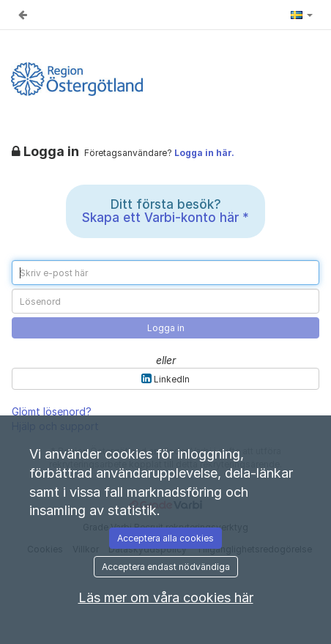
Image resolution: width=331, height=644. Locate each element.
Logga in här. (204, 153)
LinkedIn (165, 378)
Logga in (166, 328)
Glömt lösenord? (52, 411)
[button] (302, 15)
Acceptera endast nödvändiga (166, 567)
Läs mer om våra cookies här (166, 597)
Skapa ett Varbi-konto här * (165, 218)
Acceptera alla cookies (165, 538)
